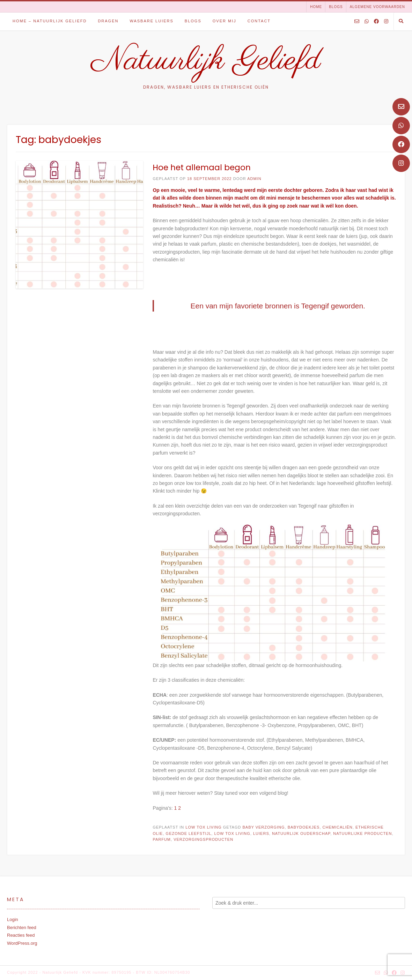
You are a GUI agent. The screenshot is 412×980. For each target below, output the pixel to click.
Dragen (108, 21)
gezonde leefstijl (189, 833)
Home (316, 7)
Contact (259, 21)
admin (254, 179)
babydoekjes (304, 827)
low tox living (232, 833)
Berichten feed (22, 927)
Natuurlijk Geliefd (206, 61)
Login (13, 919)
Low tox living (203, 827)
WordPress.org (22, 943)
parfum (162, 839)
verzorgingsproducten (203, 839)
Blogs (336, 7)
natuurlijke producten (362, 833)
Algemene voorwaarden (377, 7)
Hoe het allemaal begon (202, 167)
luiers (261, 833)
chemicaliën (338, 827)
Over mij (225, 21)
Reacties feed (21, 935)
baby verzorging (263, 827)
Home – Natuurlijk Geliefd (50, 21)
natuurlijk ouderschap (301, 833)
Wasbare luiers (151, 21)
